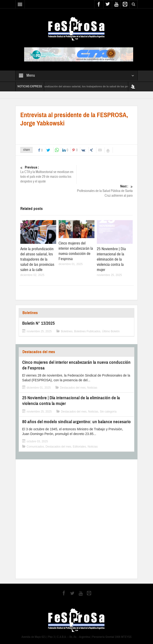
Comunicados (35, 447)
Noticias (92, 388)
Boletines (30, 313)
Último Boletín (111, 331)
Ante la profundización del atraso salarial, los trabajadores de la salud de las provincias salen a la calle (37, 259)
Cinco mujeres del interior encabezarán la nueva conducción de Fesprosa (76, 251)
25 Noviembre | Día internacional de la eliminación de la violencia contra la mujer (111, 259)
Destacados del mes (39, 352)
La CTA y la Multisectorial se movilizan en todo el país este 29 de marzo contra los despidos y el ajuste (48, 174)
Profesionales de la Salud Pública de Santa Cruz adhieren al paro (105, 191)
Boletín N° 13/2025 (38, 323)
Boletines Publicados (87, 331)
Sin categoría (108, 412)
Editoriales (79, 447)
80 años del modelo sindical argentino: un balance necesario (76, 422)
